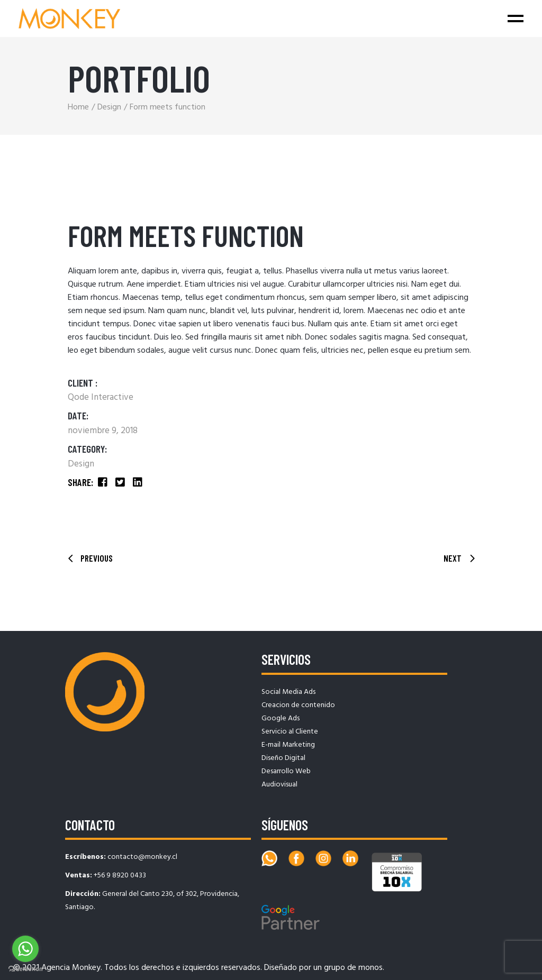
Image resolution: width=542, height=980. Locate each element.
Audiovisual (279, 785)
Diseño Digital (283, 758)
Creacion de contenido (298, 705)
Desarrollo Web (286, 771)
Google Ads (281, 718)
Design (81, 464)
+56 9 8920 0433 (120, 876)
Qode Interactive (101, 397)
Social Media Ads (288, 692)
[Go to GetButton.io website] (25, 969)
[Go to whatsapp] (25, 949)
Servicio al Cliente (290, 732)
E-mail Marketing (288, 745)
